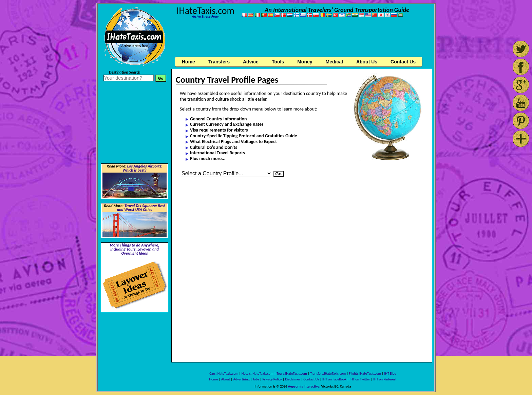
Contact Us (311, 379)
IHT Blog (390, 373)
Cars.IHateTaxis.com (224, 373)
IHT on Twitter (360, 379)
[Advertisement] (302, 38)
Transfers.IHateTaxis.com (328, 373)
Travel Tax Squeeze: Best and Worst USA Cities (141, 208)
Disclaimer (293, 379)
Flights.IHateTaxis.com (365, 373)
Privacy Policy (272, 379)
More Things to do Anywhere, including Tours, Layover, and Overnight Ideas (135, 249)
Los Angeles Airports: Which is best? (142, 168)
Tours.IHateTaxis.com (292, 373)
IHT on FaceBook (334, 379)
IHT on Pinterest (385, 379)
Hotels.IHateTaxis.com (258, 373)
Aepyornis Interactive (304, 386)
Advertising (242, 379)
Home (188, 62)
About (226, 379)
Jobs (256, 379)
